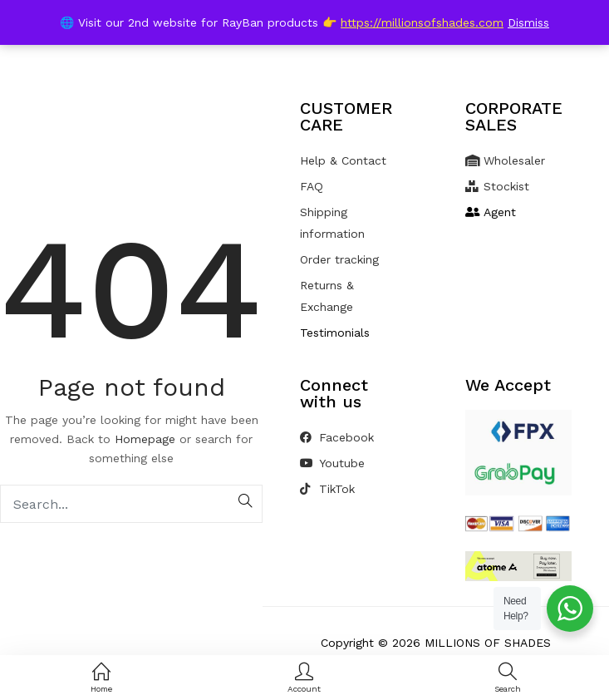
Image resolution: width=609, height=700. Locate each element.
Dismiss (528, 22)
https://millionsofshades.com (422, 22)
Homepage (145, 439)
